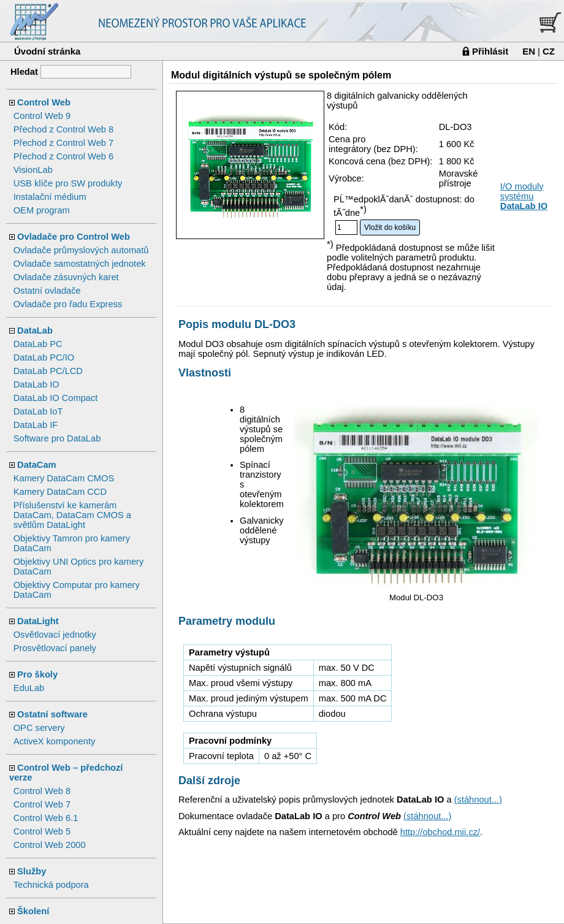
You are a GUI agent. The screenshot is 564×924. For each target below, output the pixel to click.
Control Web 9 (42, 116)
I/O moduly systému (524, 196)
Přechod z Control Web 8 (63, 129)
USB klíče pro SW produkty (68, 183)
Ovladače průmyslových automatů (81, 250)
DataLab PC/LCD (48, 371)
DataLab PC (38, 344)
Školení (33, 911)
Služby (32, 871)
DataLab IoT (38, 411)
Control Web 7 (42, 804)
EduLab (29, 688)
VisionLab (33, 170)
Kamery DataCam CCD (60, 492)
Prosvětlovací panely (55, 648)
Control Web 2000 (50, 845)
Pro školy (37, 674)
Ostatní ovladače (47, 291)
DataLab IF (36, 425)
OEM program (42, 210)
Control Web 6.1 (46, 818)
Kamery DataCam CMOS (64, 478)
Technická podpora (51, 885)
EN (529, 51)
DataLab (35, 330)
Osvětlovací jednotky (55, 635)
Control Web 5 (42, 831)
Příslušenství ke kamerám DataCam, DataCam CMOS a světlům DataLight (72, 515)
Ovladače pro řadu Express (68, 304)
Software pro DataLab (57, 438)
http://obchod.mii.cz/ (440, 832)
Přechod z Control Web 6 (63, 156)
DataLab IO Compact (56, 398)
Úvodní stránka (47, 51)
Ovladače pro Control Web (74, 237)
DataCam (37, 465)
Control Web (44, 102)
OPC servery (39, 728)
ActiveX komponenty (55, 741)
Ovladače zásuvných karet (66, 277)
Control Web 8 (42, 791)
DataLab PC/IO (44, 357)
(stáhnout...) (478, 800)
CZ (549, 51)
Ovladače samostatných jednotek (80, 264)
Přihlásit (490, 51)
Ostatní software (52, 714)
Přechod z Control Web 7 (63, 143)
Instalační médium (50, 197)
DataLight (38, 621)
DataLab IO (36, 384)
